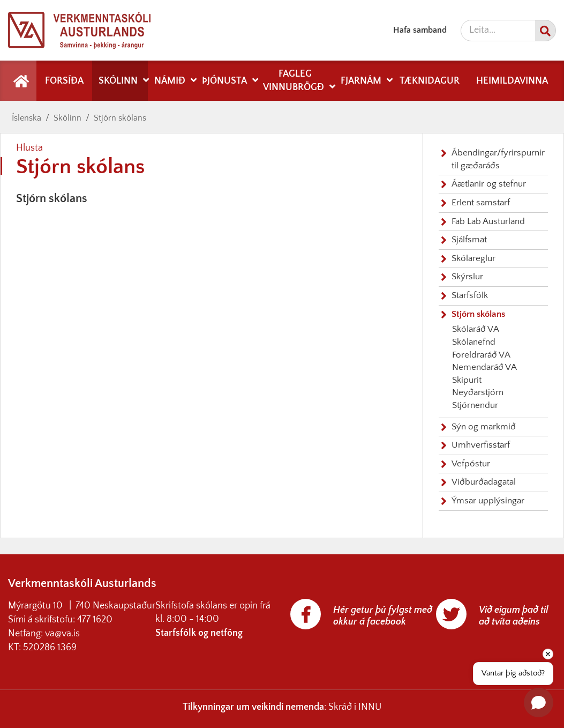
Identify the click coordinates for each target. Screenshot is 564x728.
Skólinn (67, 118)
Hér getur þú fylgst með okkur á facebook (383, 616)
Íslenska (27, 118)
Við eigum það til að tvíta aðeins (514, 616)
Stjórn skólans (120, 118)
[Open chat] (539, 703)
